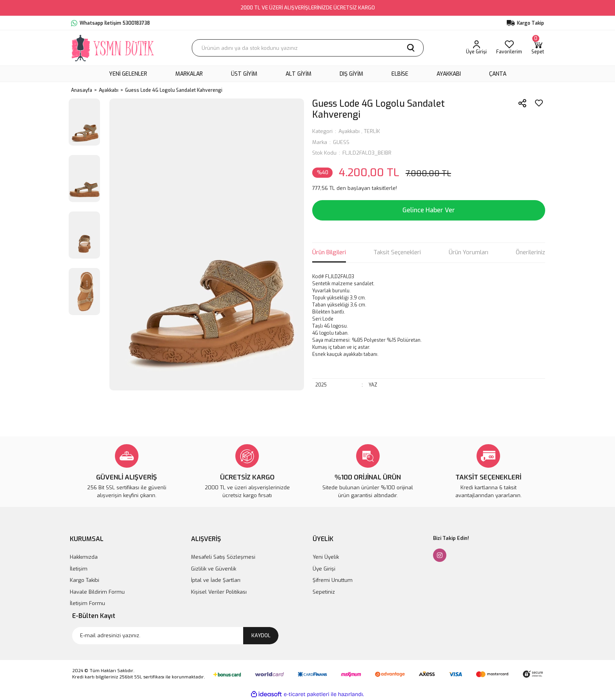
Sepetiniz (324, 592)
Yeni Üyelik (326, 557)
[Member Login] (476, 48)
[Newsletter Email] (175, 636)
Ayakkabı (349, 131)
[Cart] (538, 48)
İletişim (79, 569)
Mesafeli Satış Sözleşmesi (223, 557)
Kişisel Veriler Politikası (219, 592)
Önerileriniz (530, 252)
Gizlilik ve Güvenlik (214, 569)
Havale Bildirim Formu (97, 592)
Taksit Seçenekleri (397, 252)
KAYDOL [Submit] (261, 635)
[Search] (308, 48)
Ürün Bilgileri (329, 252)
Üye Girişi (324, 569)
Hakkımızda (84, 557)
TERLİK (372, 131)
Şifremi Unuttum (333, 580)
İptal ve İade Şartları (216, 580)
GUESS (341, 142)
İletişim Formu (87, 603)
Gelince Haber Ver (429, 210)
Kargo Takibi (85, 580)
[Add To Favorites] (539, 103)
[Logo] (113, 48)
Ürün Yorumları (469, 252)
